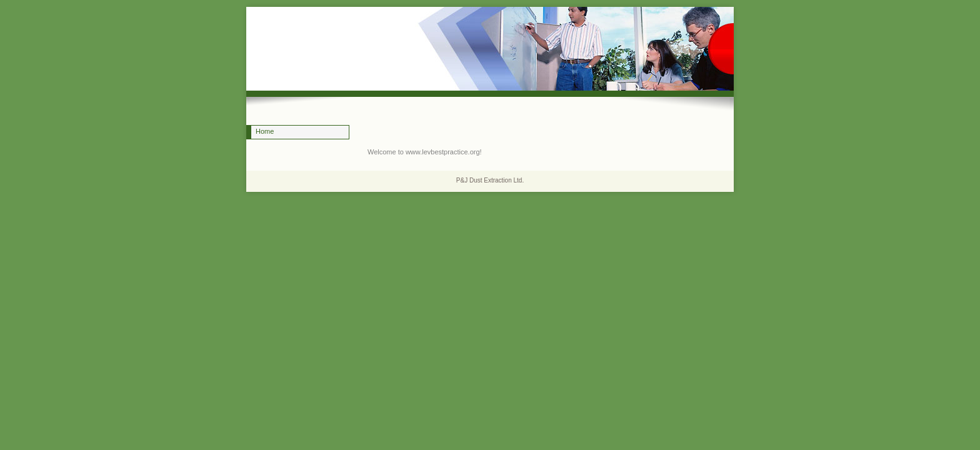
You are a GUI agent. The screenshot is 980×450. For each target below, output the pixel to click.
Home (265, 131)
